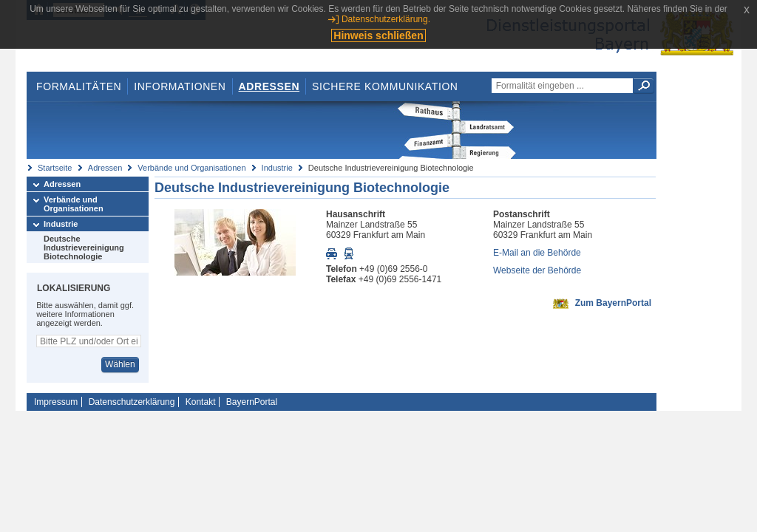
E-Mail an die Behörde (537, 253)
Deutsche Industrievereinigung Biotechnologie (84, 248)
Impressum (56, 402)
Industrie (277, 168)
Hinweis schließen (378, 35)
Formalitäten (79, 86)
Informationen (180, 86)
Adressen (269, 86)
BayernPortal (252, 402)
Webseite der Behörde (537, 270)
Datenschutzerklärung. (386, 19)
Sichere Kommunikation (385, 86)
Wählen (120, 364)
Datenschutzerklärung (132, 402)
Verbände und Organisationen (191, 168)
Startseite (55, 168)
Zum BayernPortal (613, 303)
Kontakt (201, 402)
